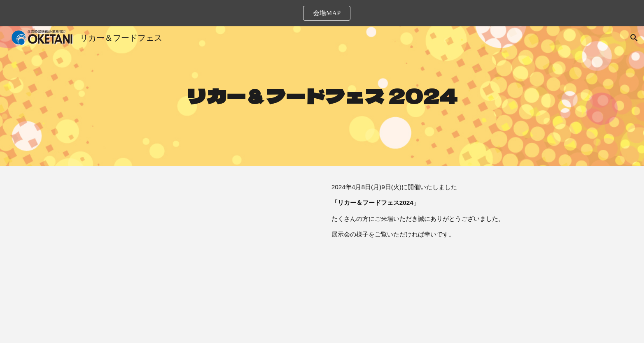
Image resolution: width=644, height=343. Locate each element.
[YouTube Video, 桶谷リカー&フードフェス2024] (200, 255)
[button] (634, 38)
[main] (322, 96)
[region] (322, 13)
